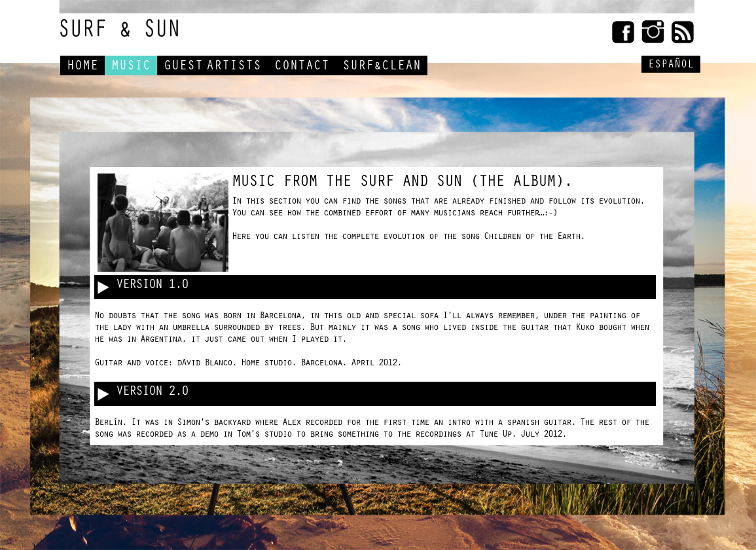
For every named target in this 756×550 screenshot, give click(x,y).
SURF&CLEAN (382, 67)
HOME (82, 67)
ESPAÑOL (671, 66)
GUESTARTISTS (212, 67)
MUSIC (131, 67)
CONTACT (302, 67)
